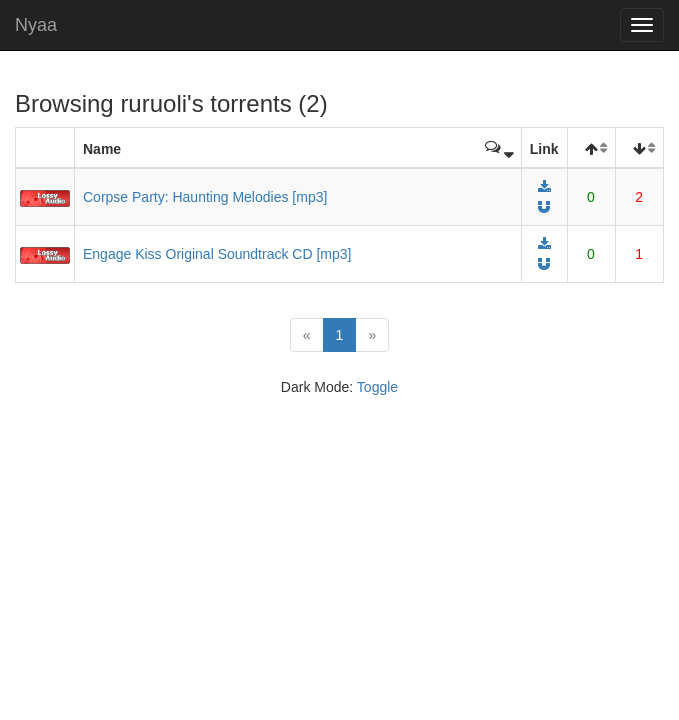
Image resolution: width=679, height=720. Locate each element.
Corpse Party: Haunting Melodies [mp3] (205, 197)
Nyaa (36, 25)
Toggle (377, 387)
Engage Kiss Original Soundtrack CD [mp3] (217, 254)
